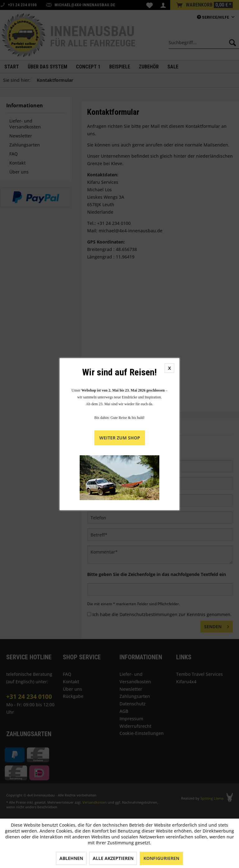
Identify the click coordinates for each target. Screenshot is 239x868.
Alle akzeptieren (113, 858)
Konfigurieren (161, 858)
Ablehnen (71, 858)
